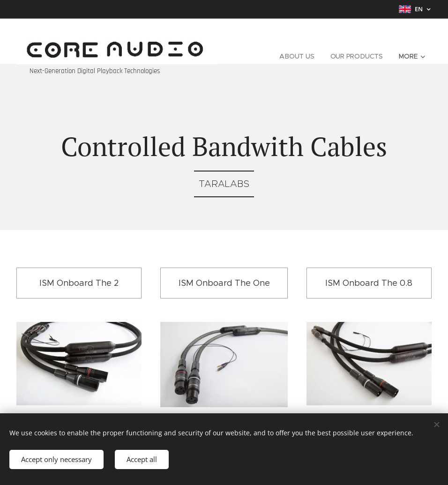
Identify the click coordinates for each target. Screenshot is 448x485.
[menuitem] (296, 56)
